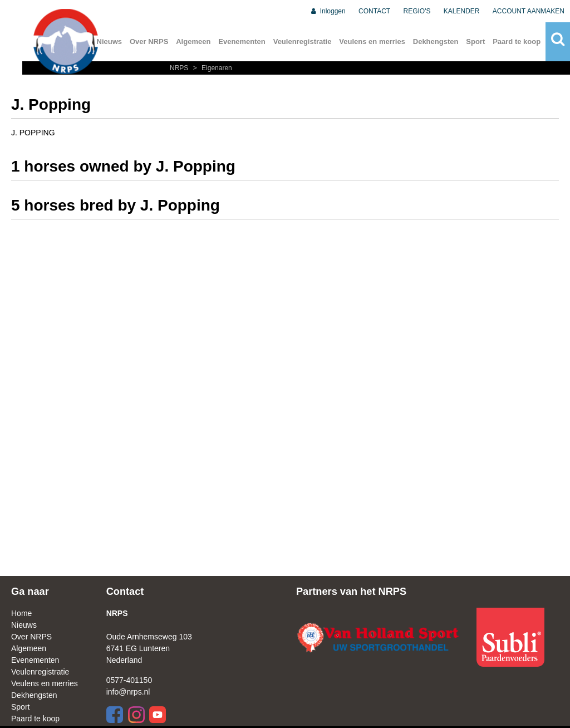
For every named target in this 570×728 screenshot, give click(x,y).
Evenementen (242, 41)
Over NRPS (149, 41)
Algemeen (193, 41)
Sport (475, 41)
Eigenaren (211, 68)
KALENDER (462, 11)
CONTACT (374, 11)
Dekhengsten (436, 41)
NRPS (180, 68)
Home (21, 613)
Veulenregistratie (303, 41)
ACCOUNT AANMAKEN (529, 11)
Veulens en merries (372, 41)
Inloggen (328, 11)
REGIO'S (417, 11)
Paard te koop (517, 41)
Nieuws (24, 625)
